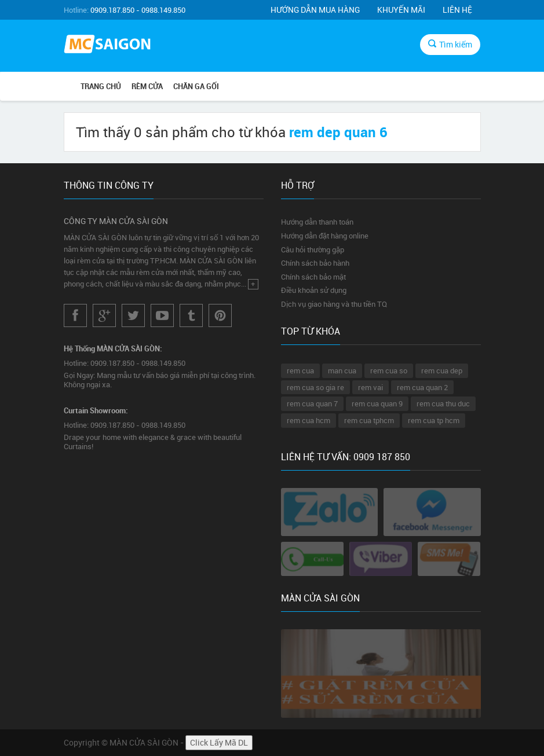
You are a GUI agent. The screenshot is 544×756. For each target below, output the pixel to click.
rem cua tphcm (369, 420)
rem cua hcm (308, 420)
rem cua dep (442, 370)
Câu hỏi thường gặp (313, 249)
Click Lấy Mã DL (219, 742)
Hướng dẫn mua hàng (315, 10)
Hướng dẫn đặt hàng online (325, 236)
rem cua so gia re (315, 387)
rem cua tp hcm (434, 420)
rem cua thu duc (443, 403)
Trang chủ (101, 86)
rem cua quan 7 (312, 403)
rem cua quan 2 (422, 387)
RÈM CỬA (147, 86)
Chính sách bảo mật (313, 277)
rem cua (300, 370)
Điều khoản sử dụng (314, 290)
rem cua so (389, 370)
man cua (342, 370)
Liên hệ (457, 10)
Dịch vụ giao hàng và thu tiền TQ (334, 304)
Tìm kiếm (450, 44)
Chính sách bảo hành (315, 263)
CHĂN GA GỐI (196, 86)
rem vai (370, 387)
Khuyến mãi (401, 10)
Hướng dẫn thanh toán (317, 222)
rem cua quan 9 (377, 403)
